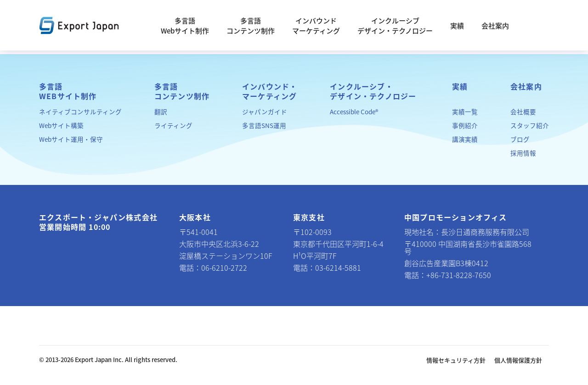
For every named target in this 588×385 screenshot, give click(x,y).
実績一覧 (465, 112)
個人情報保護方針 (518, 360)
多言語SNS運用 (264, 125)
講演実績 (465, 139)
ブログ (520, 139)
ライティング (173, 125)
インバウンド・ (270, 91)
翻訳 (161, 112)
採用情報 (523, 153)
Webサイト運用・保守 (71, 139)
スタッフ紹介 (530, 125)
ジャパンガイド (265, 112)
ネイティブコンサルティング (80, 112)
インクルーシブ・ (373, 91)
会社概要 (523, 112)
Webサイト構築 (61, 125)
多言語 (68, 91)
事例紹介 (465, 125)
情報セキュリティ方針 (456, 360)
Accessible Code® (354, 112)
